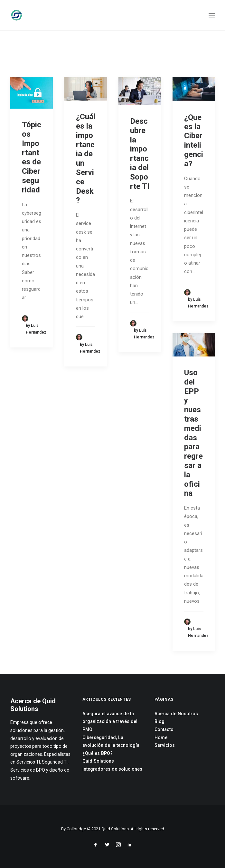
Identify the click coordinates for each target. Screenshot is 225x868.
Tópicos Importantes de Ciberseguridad (32, 157)
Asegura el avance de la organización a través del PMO (110, 722)
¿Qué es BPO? (98, 753)
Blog (159, 721)
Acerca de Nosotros (176, 714)
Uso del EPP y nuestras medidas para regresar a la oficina (193, 433)
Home (161, 737)
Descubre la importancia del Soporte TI (140, 154)
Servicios (165, 745)
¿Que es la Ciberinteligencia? (194, 141)
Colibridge (76, 829)
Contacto (164, 729)
